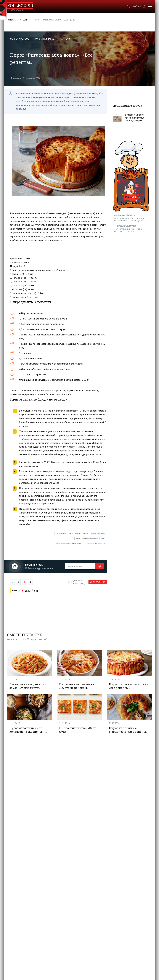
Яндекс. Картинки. (99, 538)
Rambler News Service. (98, 534)
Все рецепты (24, 20)
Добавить (76, 582)
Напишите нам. (100, 543)
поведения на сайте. (74, 543)
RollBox (11, 20)
